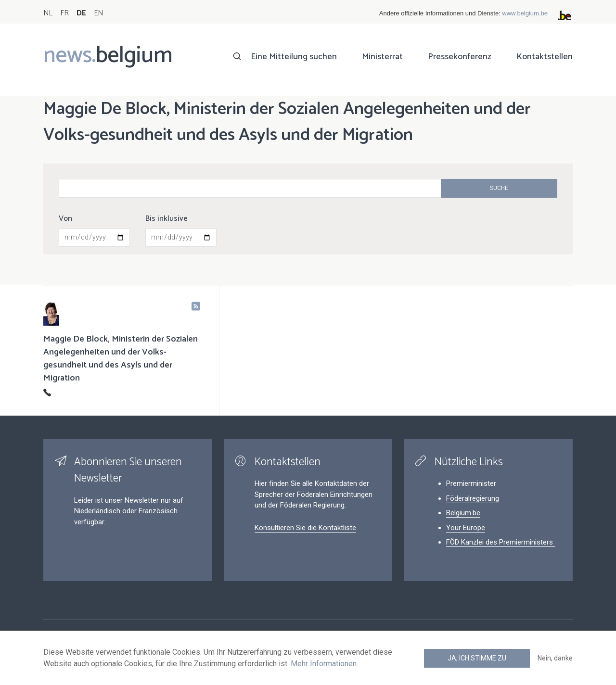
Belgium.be (463, 513)
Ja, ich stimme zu (477, 658)
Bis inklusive (167, 219)
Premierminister (471, 483)
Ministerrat (382, 57)
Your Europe (466, 528)
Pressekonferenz (460, 57)
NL (48, 13)
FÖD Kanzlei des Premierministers (500, 542)
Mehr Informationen (324, 664)
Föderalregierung (473, 498)
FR (64, 13)
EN (98, 13)
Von (65, 219)
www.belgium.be (525, 13)
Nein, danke (555, 658)
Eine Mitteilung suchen (294, 57)
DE (81, 13)
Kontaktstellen (545, 57)
